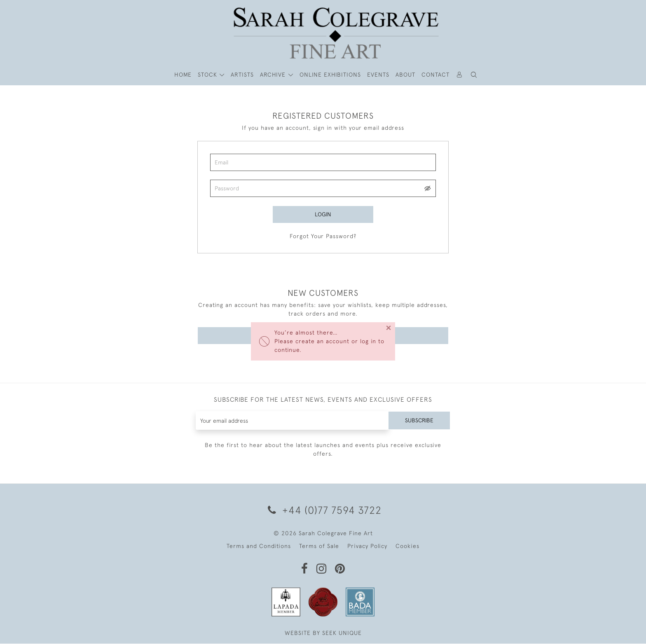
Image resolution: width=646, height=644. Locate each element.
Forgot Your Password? (323, 236)
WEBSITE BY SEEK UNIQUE (323, 633)
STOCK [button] (208, 75)
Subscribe (419, 421)
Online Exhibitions (330, 75)
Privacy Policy (367, 546)
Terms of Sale (319, 546)
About (405, 75)
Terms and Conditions (259, 546)
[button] (474, 75)
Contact (435, 75)
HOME (183, 75)
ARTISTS (242, 75)
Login (323, 214)
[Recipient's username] (292, 421)
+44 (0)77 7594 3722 (323, 510)
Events (378, 75)
